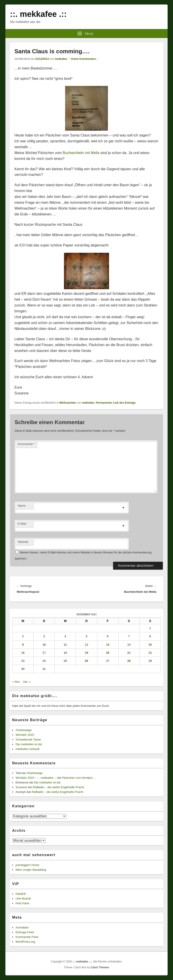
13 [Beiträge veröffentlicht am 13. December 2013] (108, 645)
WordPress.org (25, 942)
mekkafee (61, 59)
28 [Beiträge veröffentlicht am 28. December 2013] (129, 661)
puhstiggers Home (27, 865)
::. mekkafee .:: (38, 14)
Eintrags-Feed (25, 932)
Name (22, 506)
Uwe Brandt (23, 898)
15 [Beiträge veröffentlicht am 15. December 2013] (150, 645)
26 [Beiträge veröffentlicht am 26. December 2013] (86, 661)
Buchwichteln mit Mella (81, 153)
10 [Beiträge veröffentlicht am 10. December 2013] (44, 645)
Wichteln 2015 (25, 735)
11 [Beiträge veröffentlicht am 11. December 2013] (65, 645)
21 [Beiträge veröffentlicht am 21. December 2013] (129, 653)
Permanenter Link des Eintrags (116, 403)
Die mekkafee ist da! (29, 744)
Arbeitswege (24, 730)
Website (23, 542)
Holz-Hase (22, 903)
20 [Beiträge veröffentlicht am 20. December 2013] (108, 653)
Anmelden (22, 927)
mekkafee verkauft (27, 749)
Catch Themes (100, 967)
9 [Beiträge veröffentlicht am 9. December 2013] (23, 645)
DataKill (21, 894)
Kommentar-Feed (27, 937)
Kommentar (26, 444)
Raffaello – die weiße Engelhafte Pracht (58, 787)
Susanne (21, 787)
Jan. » (27, 682)
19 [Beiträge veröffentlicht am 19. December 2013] (86, 653)
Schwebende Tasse (28, 739)
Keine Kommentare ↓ (85, 59)
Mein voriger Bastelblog (31, 870)
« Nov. (16, 682)
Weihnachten (68, 403)
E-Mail (22, 524)
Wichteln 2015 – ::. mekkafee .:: (36, 778)
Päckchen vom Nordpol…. (79, 778)
